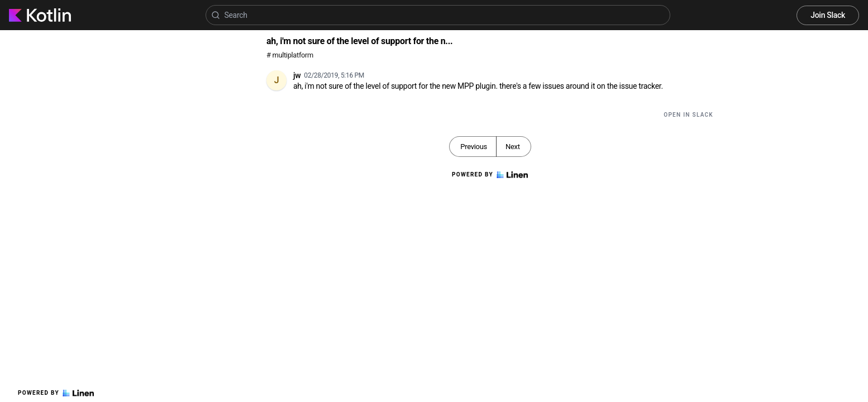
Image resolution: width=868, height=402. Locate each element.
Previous (474, 147)
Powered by (56, 393)
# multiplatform (290, 55)
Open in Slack (688, 115)
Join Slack (828, 15)
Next (513, 147)
